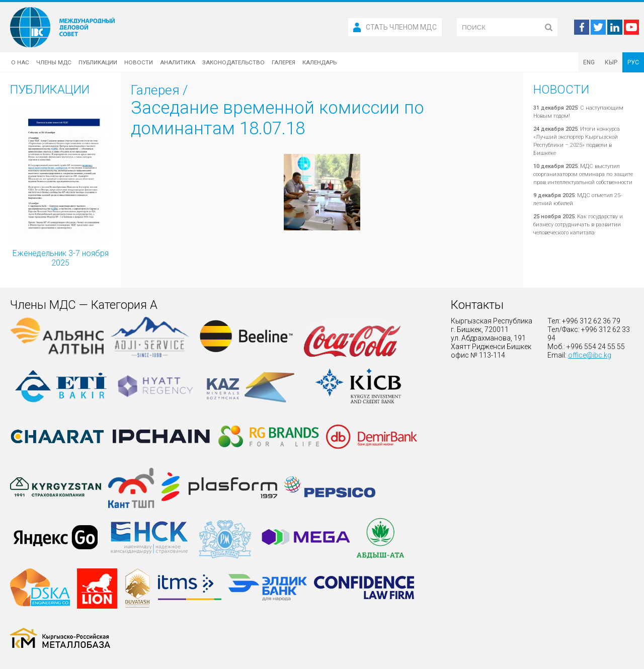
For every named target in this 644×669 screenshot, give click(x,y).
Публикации (98, 62)
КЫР (611, 62)
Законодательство (233, 62)
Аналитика (178, 62)
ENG (589, 62)
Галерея (284, 62)
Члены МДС (54, 62)
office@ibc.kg (590, 355)
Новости (139, 62)
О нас (20, 62)
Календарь (319, 62)
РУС (633, 62)
